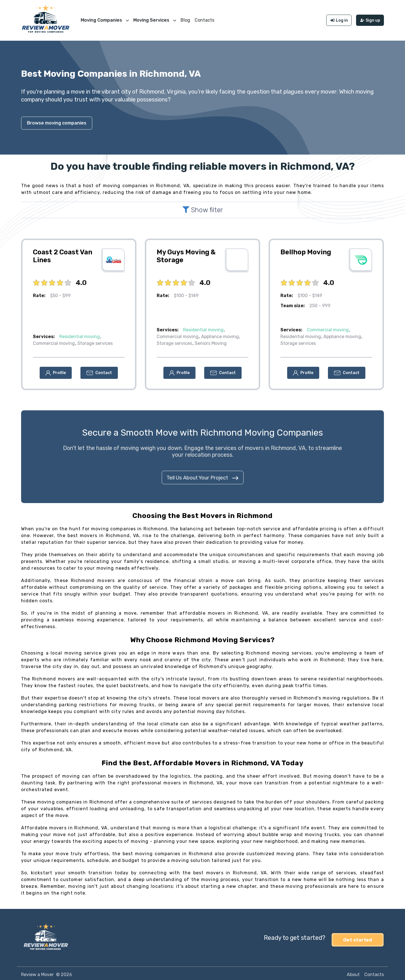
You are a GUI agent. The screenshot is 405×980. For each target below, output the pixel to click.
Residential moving (80, 334)
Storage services (95, 341)
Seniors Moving (211, 341)
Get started (358, 935)
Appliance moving (220, 334)
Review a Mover (37, 972)
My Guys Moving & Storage (186, 254)
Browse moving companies (57, 120)
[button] (56, 371)
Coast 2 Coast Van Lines (63, 254)
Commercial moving (54, 341)
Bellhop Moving (306, 250)
